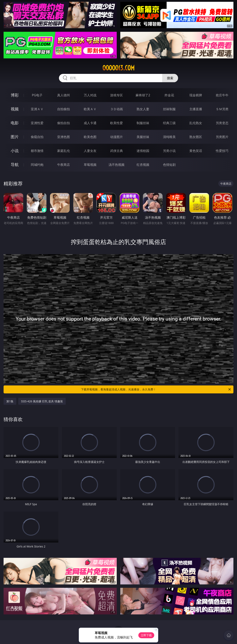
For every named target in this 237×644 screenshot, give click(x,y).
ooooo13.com (118, 68)
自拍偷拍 (64, 109)
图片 (15, 137)
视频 (15, 109)
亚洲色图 (64, 137)
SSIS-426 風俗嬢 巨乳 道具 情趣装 (42, 401)
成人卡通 (90, 123)
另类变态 (222, 123)
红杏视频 (143, 165)
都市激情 (37, 151)
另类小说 (169, 151)
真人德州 (64, 95)
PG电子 (37, 95)
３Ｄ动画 (117, 109)
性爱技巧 (222, 151)
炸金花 (169, 95)
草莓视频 (90, 165)
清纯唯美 (169, 137)
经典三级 (169, 123)
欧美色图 (90, 137)
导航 (15, 165)
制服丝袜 (143, 123)
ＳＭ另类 (222, 109)
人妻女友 (90, 151)
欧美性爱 (117, 123)
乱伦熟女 (196, 123)
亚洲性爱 (37, 123)
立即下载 (146, 635)
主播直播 (196, 109)
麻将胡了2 (143, 95)
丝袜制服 (169, 109)
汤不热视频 (117, 165)
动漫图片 (117, 137)
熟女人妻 (143, 109)
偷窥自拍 (37, 137)
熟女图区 (196, 137)
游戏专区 (117, 95)
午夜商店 (64, 165)
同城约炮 (37, 165)
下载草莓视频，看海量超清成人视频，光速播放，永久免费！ (156, 389)
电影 (15, 123)
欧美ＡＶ (90, 109)
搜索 (170, 78)
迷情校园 (143, 151)
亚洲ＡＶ (37, 109)
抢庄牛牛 (222, 95)
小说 (15, 151)
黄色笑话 (196, 151)
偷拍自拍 (64, 123)
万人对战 (90, 95)
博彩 (15, 95)
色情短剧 (169, 165)
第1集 (10, 401)
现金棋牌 (196, 95)
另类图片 (222, 137)
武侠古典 (117, 151)
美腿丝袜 (143, 137)
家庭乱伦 (64, 151)
